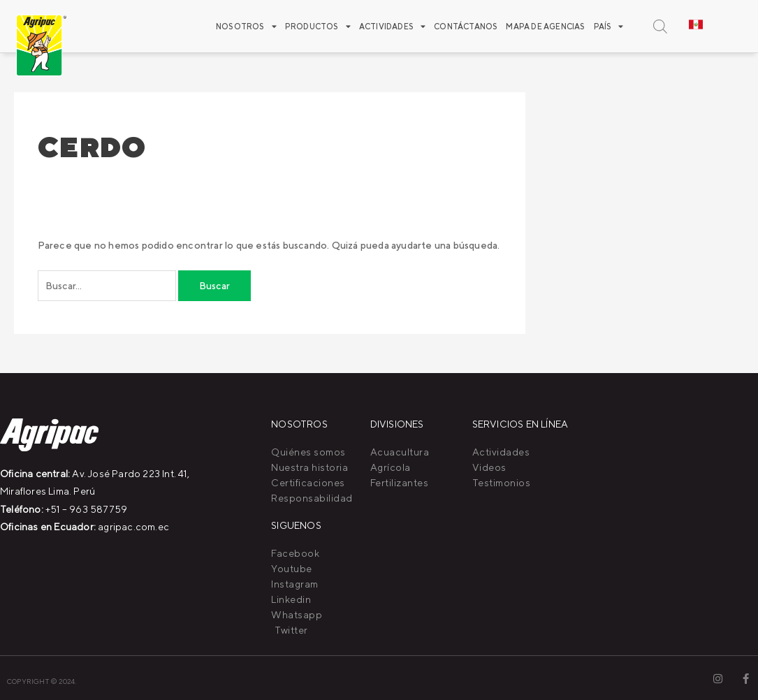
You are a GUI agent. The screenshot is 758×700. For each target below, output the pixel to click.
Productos (318, 26)
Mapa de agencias (545, 26)
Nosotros (246, 26)
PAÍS (609, 26)
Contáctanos (466, 26)
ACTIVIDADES (392, 26)
